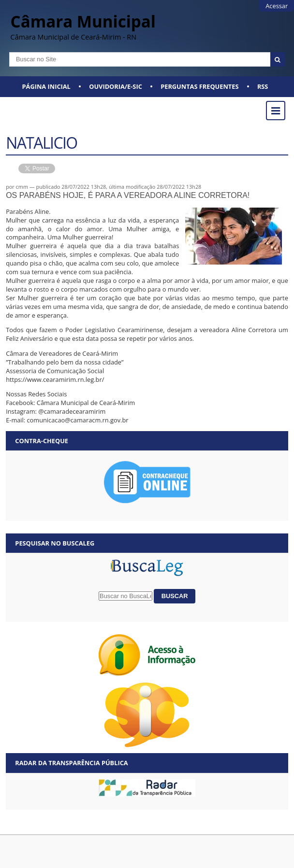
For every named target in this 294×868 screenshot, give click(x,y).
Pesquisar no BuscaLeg (55, 543)
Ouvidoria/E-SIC (116, 86)
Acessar (277, 6)
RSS (263, 86)
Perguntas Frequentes (199, 86)
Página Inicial (46, 86)
